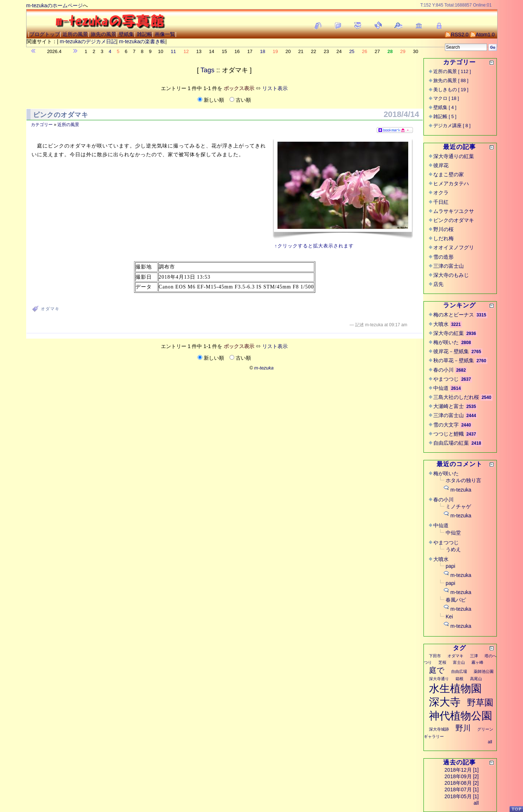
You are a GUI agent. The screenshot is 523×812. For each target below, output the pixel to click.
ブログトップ (45, 34)
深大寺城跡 (439, 729)
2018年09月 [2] (462, 776)
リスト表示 (275, 88)
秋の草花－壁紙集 (454, 360)
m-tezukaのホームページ (54, 5)
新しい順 (212, 100)
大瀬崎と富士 (449, 406)
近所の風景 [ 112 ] (452, 72)
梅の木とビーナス (454, 315)
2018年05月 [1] (462, 796)
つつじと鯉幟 (449, 434)
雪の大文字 (446, 425)
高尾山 (476, 679)
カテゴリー (42, 125)
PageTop (516, 809)
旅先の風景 (104, 34)
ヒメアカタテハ (451, 183)
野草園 (480, 702)
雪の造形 (443, 257)
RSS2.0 (457, 35)
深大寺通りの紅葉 (454, 156)
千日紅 (441, 202)
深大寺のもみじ (451, 275)
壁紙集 (126, 34)
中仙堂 (453, 533)
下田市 (435, 656)
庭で (437, 670)
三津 (474, 656)
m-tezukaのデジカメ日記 (88, 41)
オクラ (441, 193)
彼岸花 (441, 165)
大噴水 (441, 324)
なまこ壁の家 (449, 174)
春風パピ (456, 600)
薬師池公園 (484, 671)
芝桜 (442, 662)
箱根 (459, 679)
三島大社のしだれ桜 (456, 397)
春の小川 (443, 370)
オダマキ (50, 309)
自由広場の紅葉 (451, 443)
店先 (438, 284)
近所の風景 (75, 34)
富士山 (459, 662)
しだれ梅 (443, 238)
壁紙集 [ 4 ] (445, 108)
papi (450, 566)
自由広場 (459, 671)
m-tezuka (461, 490)
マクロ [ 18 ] (446, 98)
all (490, 742)
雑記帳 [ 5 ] (445, 117)
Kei (449, 617)
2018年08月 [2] (462, 783)
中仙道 (441, 388)
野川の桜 (443, 229)
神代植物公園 (461, 716)
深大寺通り (439, 679)
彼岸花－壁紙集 (451, 351)
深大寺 (445, 702)
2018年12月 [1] (462, 770)
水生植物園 (455, 688)
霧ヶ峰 (477, 662)
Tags (207, 70)
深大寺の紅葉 (449, 333)
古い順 (240, 100)
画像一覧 (165, 34)
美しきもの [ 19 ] (451, 90)
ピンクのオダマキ (61, 115)
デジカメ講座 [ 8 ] (452, 126)
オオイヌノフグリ (454, 247)
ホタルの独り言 (463, 480)
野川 (463, 728)
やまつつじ (446, 379)
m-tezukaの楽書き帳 (142, 41)
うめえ (453, 549)
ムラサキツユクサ (454, 211)
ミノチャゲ (458, 506)
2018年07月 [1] (462, 789)
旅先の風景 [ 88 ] (451, 81)
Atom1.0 (482, 35)
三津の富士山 (449, 266)
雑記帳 (145, 34)
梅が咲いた (446, 342)
